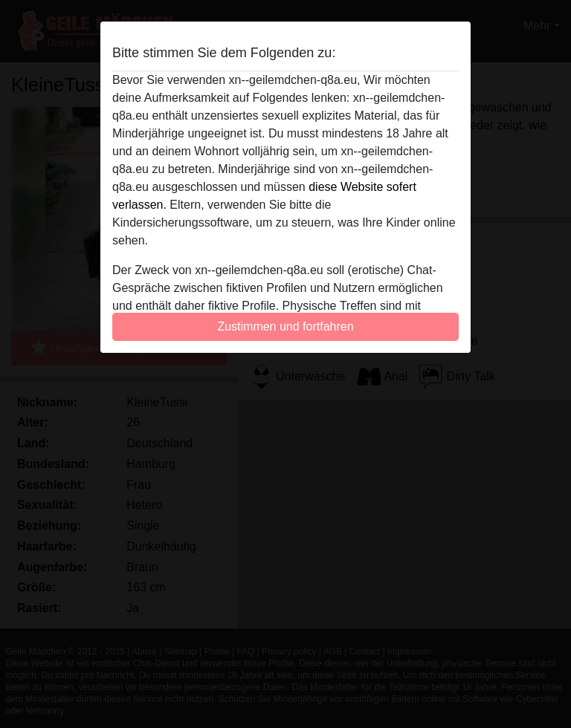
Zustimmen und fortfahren (285, 326)
